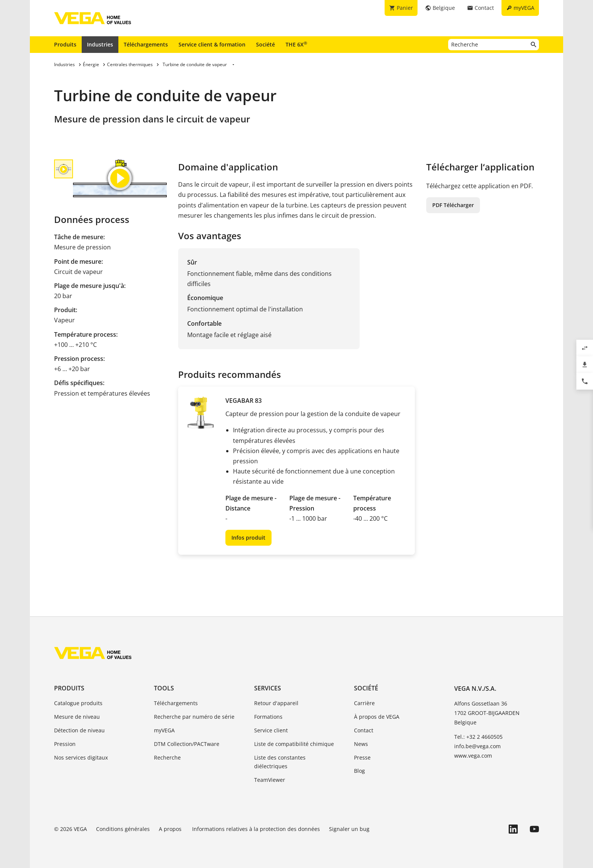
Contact (364, 730)
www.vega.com (473, 756)
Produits (65, 44)
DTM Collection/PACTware (187, 744)
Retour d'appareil (276, 703)
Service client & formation (212, 44)
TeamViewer (270, 780)
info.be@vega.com (477, 746)
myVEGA (164, 730)
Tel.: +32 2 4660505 (478, 737)
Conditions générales (123, 829)
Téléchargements (146, 44)
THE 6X (296, 44)
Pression (65, 744)
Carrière (364, 703)
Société (265, 44)
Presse (362, 757)
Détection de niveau (79, 730)
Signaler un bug (349, 829)
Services (268, 688)
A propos (171, 829)
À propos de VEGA (377, 717)
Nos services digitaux (81, 757)
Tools (164, 688)
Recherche (167, 757)
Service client (271, 730)
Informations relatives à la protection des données (256, 829)
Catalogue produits (78, 703)
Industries (100, 44)
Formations (268, 717)
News (361, 744)
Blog (359, 771)
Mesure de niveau (77, 717)
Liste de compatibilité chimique (294, 744)
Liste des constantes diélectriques (280, 762)
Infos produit (248, 538)
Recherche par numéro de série (194, 717)
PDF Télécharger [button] (453, 205)
